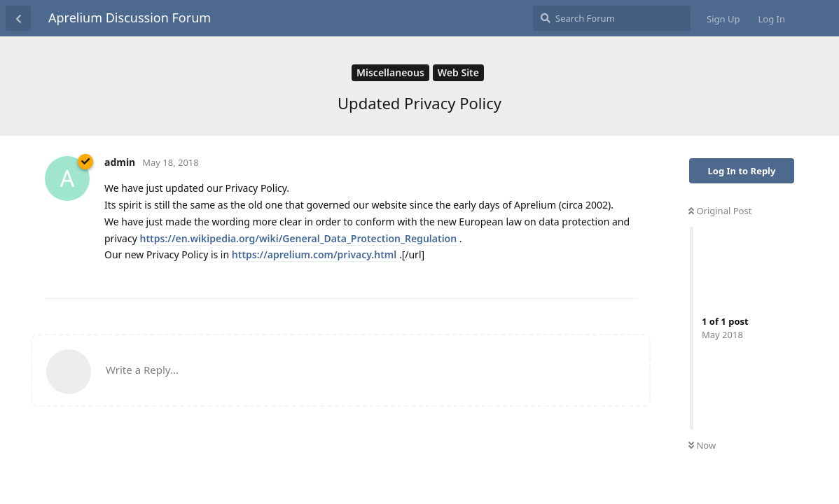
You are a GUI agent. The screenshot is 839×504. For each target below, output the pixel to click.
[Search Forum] (612, 18)
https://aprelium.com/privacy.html (314, 254)
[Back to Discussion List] (18, 18)
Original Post (720, 211)
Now (702, 445)
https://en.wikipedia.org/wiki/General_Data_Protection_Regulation (298, 238)
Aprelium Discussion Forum (130, 17)
